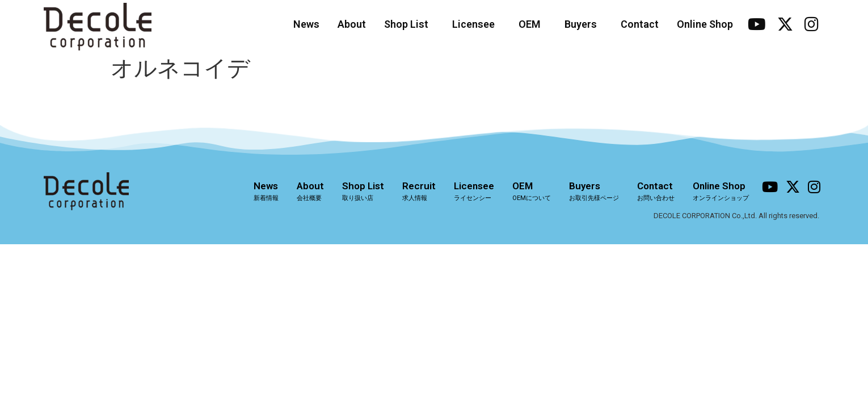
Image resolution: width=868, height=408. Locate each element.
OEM (532, 24)
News (306, 24)
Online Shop (705, 24)
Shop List (409, 24)
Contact (640, 24)
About (352, 24)
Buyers (583, 24)
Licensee (476, 24)
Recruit (419, 191)
